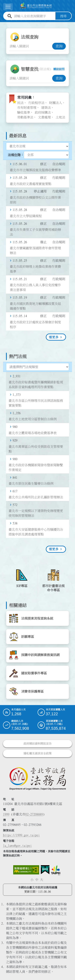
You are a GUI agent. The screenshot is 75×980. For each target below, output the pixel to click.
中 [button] (37, 880)
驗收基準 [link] (24, 112)
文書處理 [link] (44, 117)
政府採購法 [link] (43, 112)
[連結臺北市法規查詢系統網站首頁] (36, 6)
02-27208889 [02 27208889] (34, 814)
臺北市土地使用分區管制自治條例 (33, 419)
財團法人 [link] (56, 103)
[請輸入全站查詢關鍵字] (34, 16)
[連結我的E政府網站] (45, 870)
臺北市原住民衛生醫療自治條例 (31, 483)
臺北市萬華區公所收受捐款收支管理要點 (36, 449)
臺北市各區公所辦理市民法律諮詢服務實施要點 (36, 403)
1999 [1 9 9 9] (6, 814)
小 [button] (32, 880)
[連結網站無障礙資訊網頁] (26, 870)
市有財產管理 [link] (27, 108)
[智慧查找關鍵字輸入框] (31, 78)
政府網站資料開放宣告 (38, 744)
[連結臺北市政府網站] (56, 870)
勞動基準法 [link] (25, 117)
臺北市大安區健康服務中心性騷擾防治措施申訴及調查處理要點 (36, 532)
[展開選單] (8, 7)
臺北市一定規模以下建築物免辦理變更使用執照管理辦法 (36, 513)
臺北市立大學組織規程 (26, 216)
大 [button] (42, 880)
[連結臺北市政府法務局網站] (37, 778)
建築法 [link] (46, 108)
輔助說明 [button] (59, 69)
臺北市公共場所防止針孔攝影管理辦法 (36, 497)
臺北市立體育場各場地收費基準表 (33, 433)
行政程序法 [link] (36, 103)
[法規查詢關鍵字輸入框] (31, 46)
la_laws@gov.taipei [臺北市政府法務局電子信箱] (17, 846)
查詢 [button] (59, 46)
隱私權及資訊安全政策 (38, 753)
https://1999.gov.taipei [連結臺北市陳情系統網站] (21, 835)
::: (2, 24)
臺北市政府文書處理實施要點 (31, 184)
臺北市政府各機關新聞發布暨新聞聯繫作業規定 (36, 467)
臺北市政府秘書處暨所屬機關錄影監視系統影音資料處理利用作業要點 (36, 385)
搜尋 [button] (63, 16)
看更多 (54, 337)
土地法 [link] (60, 117)
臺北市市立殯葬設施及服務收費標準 (35, 170)
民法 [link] (20, 103)
